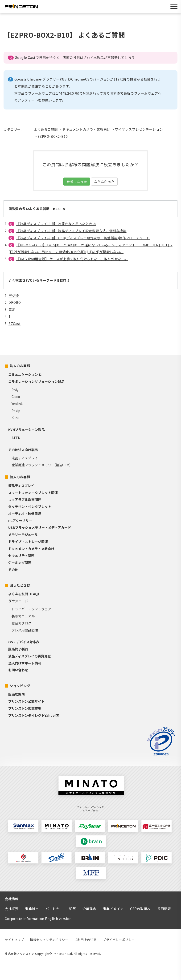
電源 (12, 309)
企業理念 (89, 909)
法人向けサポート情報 (25, 663)
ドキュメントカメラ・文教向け (31, 549)
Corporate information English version (38, 919)
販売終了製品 (18, 649)
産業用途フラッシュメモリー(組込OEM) (41, 465)
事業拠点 (32, 909)
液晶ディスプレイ (25, 458)
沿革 (72, 909)
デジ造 (14, 296)
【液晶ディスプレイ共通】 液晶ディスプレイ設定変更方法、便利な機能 (71, 231)
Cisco (16, 397)
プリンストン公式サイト (26, 701)
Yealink (17, 404)
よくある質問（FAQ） (25, 594)
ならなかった (104, 182)
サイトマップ (14, 940)
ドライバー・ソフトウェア (31, 609)
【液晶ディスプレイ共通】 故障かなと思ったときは (56, 224)
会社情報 (12, 899)
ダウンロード (18, 601)
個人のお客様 (20, 477)
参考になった (77, 182)
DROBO (15, 302)
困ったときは (20, 585)
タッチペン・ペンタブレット (30, 506)
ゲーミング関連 (20, 563)
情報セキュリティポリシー (49, 940)
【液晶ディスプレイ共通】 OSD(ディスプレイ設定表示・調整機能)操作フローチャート (83, 238)
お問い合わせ (18, 670)
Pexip (16, 411)
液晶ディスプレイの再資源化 (30, 656)
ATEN (16, 438)
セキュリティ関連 (21, 555)
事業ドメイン (113, 909)
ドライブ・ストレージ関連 (28, 542)
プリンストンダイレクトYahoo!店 (34, 715)
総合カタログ (21, 623)
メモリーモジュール (23, 535)
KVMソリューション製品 (27, 429)
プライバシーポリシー (119, 940)
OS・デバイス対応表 (24, 642)
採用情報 (164, 909)
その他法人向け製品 (23, 450)
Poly (15, 390)
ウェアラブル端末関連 (25, 499)
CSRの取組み (140, 909)
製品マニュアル (23, 616)
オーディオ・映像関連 (25, 514)
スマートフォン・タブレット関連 (33, 493)
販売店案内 (16, 694)
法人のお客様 (20, 366)
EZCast (14, 324)
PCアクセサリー (20, 521)
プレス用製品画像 (25, 630)
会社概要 (12, 909)
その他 (13, 570)
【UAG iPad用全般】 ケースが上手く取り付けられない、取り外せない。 (72, 259)
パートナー (54, 909)
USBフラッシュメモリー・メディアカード (40, 527)
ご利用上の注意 (85, 940)
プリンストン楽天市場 (25, 708)
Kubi (15, 418)
